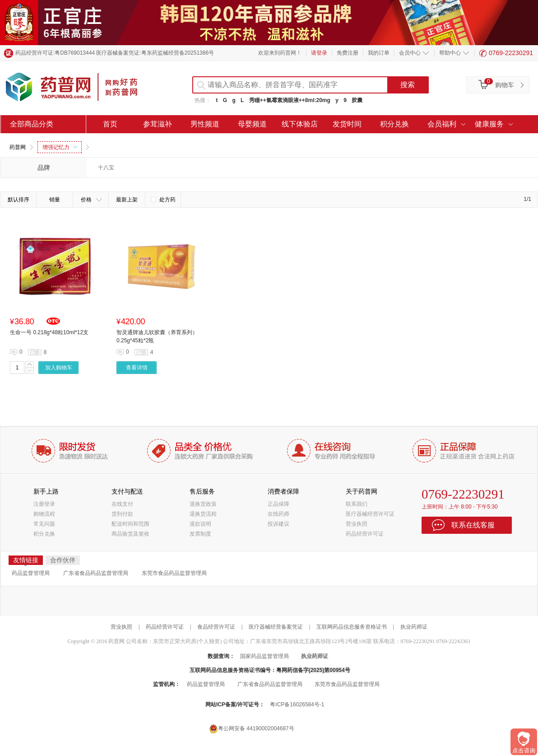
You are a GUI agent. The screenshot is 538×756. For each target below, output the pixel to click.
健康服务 (489, 124)
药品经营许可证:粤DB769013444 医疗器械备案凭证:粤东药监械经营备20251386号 (115, 53)
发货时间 (347, 124)
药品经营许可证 (365, 534)
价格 (91, 200)
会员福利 (442, 124)
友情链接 (26, 561)
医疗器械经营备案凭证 (276, 627)
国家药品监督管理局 (264, 656)
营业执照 (357, 524)
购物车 (505, 85)
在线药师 (278, 514)
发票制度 (200, 534)
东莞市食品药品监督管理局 (174, 573)
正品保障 (278, 504)
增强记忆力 (60, 147)
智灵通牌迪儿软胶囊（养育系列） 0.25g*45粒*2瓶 (157, 336)
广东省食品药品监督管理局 (96, 573)
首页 (110, 124)
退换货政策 (203, 504)
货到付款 (122, 514)
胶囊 (357, 100)
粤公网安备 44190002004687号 (252, 729)
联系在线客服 (473, 525)
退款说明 (200, 524)
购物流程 (44, 514)
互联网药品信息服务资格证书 (352, 627)
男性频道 (205, 124)
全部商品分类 (32, 124)
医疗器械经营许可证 (370, 514)
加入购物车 (59, 368)
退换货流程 (203, 514)
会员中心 (410, 53)
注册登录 (44, 504)
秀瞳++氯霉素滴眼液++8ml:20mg (290, 100)
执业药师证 (414, 627)
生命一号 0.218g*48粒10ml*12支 (49, 332)
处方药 (163, 200)
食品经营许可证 (216, 627)
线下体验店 (300, 124)
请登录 (319, 53)
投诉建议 (278, 524)
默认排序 (19, 200)
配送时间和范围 (130, 524)
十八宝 (106, 168)
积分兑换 (394, 124)
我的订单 (379, 53)
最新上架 (127, 200)
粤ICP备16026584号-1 (297, 705)
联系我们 (357, 504)
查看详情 (137, 368)
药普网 (18, 147)
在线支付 (122, 504)
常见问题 (44, 524)
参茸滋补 (158, 124)
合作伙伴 (63, 560)
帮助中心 (450, 53)
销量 (55, 200)
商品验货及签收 (130, 534)
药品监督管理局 (31, 573)
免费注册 (348, 53)
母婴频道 (252, 124)
